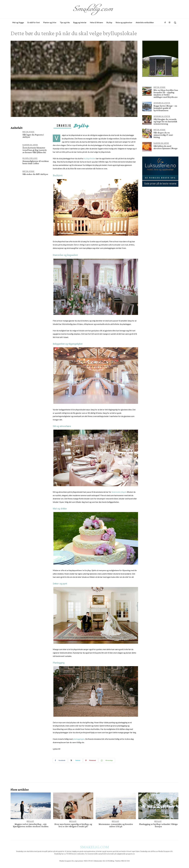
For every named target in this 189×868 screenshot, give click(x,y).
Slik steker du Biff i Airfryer (35, 174)
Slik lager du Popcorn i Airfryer (33, 136)
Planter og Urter (30, 145)
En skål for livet (30, 158)
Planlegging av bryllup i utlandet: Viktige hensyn (158, 825)
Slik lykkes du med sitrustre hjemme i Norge (166, 147)
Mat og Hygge (28, 132)
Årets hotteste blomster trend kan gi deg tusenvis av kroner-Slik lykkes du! (35, 150)
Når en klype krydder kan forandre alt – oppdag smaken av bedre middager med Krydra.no (166, 93)
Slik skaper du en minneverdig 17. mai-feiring (163, 135)
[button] (175, 23)
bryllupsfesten (89, 158)
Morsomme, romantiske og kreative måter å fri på (116, 825)
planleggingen (79, 739)
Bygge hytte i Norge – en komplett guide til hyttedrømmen (165, 108)
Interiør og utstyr (162, 103)
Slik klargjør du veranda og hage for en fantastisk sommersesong (165, 121)
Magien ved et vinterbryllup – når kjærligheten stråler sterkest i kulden (31, 825)
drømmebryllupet (119, 492)
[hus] (160, 79)
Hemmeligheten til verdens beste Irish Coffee (36, 162)
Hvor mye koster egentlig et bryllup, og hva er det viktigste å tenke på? (73, 825)
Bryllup (30, 821)
